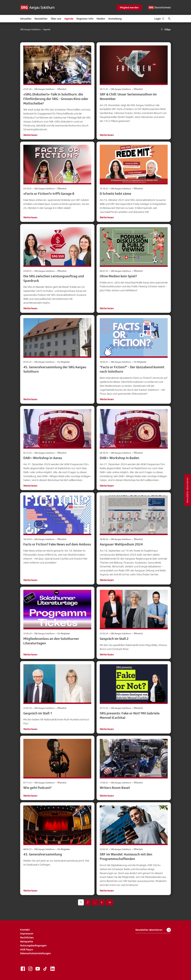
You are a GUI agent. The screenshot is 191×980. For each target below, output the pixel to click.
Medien (101, 19)
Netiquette (27, 941)
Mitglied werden (129, 7)
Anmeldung (115, 19)
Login (159, 19)
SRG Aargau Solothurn (30, 30)
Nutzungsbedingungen (33, 945)
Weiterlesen (30, 135)
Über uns (56, 19)
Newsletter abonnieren (153, 930)
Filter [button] (166, 30)
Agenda (69, 19)
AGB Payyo (27, 949)
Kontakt (25, 930)
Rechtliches (27, 937)
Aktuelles (26, 19)
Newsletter (41, 19)
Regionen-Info (85, 19)
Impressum (27, 933)
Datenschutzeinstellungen (35, 953)
